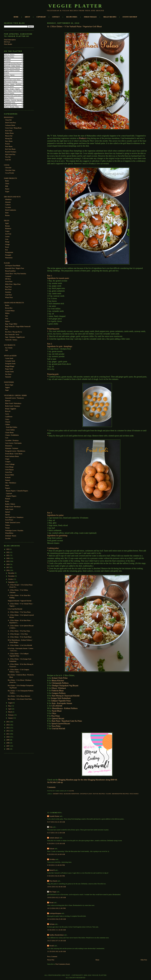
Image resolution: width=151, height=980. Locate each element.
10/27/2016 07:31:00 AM (56, 941)
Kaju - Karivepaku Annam (62, 703)
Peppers (8, 488)
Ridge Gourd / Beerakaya (13, 507)
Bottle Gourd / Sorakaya (13, 406)
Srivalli (52, 946)
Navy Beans (9, 141)
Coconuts (8, 207)
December (12, 573)
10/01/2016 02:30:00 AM (56, 887)
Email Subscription (10, 40)
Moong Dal (9, 139)
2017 (8, 567)
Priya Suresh (53, 881)
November (12, 576)
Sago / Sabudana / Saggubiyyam (15, 337)
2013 (8, 728)
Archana (52, 924)
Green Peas (9, 472)
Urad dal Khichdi (59, 729)
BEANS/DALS (9, 117)
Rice (7, 329)
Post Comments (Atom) (63, 964)
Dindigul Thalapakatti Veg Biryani (65, 686)
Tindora (7, 525)
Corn (7, 438)
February (11, 715)
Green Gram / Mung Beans (13, 128)
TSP (6, 350)
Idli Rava (8, 279)
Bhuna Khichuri (58, 681)
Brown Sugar (9, 385)
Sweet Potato (9, 520)
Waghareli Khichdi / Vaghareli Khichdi (20, 601)
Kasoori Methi (10, 475)
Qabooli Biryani (58, 718)
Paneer (7, 189)
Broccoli (8, 411)
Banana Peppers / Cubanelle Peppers (17, 491)
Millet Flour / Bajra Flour (13, 284)
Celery (7, 419)
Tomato (7, 528)
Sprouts (8, 515)
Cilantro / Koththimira (12, 435)
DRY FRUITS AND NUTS (12, 197)
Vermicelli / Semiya (11, 340)
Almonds (8, 202)
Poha (7, 319)
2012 (8, 731)
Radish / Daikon (10, 504)
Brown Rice (9, 308)
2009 (8, 740)
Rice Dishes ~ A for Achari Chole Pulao (20, 699)
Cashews (8, 205)
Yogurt (7, 192)
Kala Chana (9, 131)
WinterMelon (9, 533)
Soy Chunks (9, 348)
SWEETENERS (9, 382)
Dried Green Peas (11, 123)
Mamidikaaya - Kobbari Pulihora (65, 708)
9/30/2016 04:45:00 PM (56, 876)
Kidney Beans (9, 133)
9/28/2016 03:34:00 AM (56, 854)
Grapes (7, 231)
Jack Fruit (8, 234)
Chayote (8, 422)
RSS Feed (7, 42)
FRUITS (7, 221)
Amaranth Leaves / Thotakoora (14, 398)
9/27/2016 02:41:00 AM (56, 822)
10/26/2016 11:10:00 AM (56, 930)
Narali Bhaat (57, 711)
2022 (8, 552)
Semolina (8, 292)
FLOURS (7, 263)
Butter (7, 181)
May (10, 706)
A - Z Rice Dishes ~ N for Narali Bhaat (20, 637)
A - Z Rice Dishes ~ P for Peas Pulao (19, 631)
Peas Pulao (56, 716)
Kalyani (52, 849)
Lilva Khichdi (57, 706)
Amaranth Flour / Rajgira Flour (15, 268)
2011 (8, 734)
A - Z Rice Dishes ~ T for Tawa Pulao (19, 612)
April (10, 709)
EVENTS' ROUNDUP (130, 17)
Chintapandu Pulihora (60, 683)
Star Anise (8, 374)
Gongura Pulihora (59, 693)
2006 (8, 749)
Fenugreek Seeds (10, 364)
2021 (8, 555)
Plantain (8, 499)
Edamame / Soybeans (12, 448)
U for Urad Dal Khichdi (15, 609)
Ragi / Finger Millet (11, 324)
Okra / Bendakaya (11, 483)
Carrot (7, 414)
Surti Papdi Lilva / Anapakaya (14, 517)
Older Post (144, 960)
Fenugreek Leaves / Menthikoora (15, 451)
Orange (7, 244)
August (11, 703)
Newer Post (51, 960)
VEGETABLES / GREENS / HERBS (15, 395)
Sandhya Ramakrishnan (56, 935)
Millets (7, 313)
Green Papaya (9, 470)
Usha (51, 827)
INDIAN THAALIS (90, 17)
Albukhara (8, 199)
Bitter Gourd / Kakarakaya (13, 403)
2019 (8, 561)
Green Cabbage (10, 464)
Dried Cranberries (11, 210)
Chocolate (8, 168)
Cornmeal (8, 276)
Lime (7, 239)
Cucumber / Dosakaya (12, 440)
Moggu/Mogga (10, 366)
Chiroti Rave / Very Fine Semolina (16, 274)
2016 (8, 570)
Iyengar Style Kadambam (61, 698)
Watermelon (9, 258)
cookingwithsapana (55, 913)
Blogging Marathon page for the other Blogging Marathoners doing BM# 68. (88, 780)
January (11, 718)
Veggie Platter (76, 6)
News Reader (8, 44)
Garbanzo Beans (10, 125)
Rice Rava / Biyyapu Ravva (14, 332)
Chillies (8, 424)
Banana (7, 226)
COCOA (7, 165)
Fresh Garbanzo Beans (12, 456)
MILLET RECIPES (110, 17)
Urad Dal (8, 160)
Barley (7, 305)
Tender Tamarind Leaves (13, 522)
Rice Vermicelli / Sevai (12, 335)
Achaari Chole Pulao (60, 678)
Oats (7, 316)
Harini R (52, 870)
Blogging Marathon (71, 794)
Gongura (8, 462)
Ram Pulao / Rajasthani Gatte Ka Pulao (67, 721)
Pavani (51, 903)
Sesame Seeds (9, 372)
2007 (8, 746)
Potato (7, 501)
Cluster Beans (9, 433)
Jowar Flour (9, 281)
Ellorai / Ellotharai (59, 688)
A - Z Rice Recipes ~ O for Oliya (18, 634)
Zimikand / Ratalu (11, 536)
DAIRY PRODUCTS (10, 178)
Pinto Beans (9, 146)
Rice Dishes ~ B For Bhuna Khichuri (19, 696)
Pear (7, 250)
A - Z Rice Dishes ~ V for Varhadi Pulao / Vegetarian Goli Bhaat (74, 26)
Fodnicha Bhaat (58, 691)
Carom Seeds (9, 358)
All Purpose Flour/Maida (13, 266)
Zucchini (8, 538)
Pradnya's (83, 138)
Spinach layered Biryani (61, 724)
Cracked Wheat (10, 311)
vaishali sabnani (54, 838)
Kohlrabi (8, 477)
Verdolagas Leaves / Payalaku (14, 531)
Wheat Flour (9, 297)
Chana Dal (8, 120)
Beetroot (8, 401)
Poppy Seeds (9, 369)
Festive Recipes (99, 794)
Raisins (7, 215)
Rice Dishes (134, 794)
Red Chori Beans (10, 149)
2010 (8, 737)
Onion (7, 485)
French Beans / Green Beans (14, 454)
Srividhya (52, 859)
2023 (8, 549)
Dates (7, 213)
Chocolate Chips (10, 170)
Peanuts (8, 144)
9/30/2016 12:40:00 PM (56, 865)
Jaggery (8, 387)
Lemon (7, 237)
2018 (8, 564)
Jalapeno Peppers (11, 496)
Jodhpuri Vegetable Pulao (61, 701)
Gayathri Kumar (54, 816)
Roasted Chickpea (11, 152)
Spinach (8, 512)
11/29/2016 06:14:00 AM (56, 951)
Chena (7, 183)
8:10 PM (71, 791)
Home (97, 960)
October (11, 579)
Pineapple (8, 255)
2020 (8, 558)
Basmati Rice (58, 794)
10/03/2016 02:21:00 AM (56, 897)
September (12, 582)
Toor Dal (8, 157)
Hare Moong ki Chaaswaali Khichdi (66, 696)
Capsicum (9, 493)
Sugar (7, 390)
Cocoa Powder (10, 173)
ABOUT (27, 17)
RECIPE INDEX (72, 17)
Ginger (7, 459)
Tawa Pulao (56, 726)
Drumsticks (9, 446)
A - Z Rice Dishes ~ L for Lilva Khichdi (20, 645)
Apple (7, 223)
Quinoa (7, 321)
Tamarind (8, 377)
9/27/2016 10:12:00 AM (56, 833)
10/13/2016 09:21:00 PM (56, 908)
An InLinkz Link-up (55, 782)
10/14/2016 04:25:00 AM (56, 919)
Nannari (8, 480)
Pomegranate (9, 252)
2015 (8, 722)
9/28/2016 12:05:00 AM (56, 844)
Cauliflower (9, 417)
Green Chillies (10, 430)
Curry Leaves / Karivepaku (13, 443)
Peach (7, 247)
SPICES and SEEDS (10, 356)
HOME (16, 17)
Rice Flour (8, 289)
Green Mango (9, 467)
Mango (7, 242)
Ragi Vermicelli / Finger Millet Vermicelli (18, 326)
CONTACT (56, 17)
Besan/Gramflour (10, 271)
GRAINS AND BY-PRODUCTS (14, 303)
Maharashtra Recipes (120, 794)
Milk (7, 186)
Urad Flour (9, 295)
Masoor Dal (9, 136)
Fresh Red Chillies (12, 427)
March (10, 712)
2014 (8, 725)
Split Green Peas (10, 154)
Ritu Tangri (53, 892)
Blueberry (8, 228)
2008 (8, 743)
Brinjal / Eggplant (11, 409)
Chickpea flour (86, 794)
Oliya (54, 713)
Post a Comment (52, 956)
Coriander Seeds (10, 361)
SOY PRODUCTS (10, 345)
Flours (108, 794)
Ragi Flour (8, 287)
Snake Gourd (9, 509)
